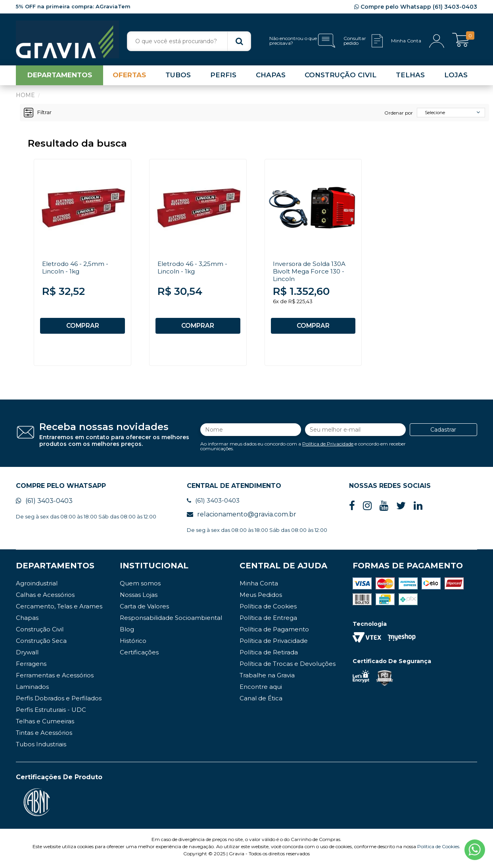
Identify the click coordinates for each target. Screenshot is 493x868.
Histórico (133, 644)
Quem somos (140, 587)
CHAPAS (271, 77)
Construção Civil (40, 633)
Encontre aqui (261, 690)
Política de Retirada (269, 656)
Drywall (27, 656)
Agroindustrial (37, 587)
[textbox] (189, 41)
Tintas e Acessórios (44, 736)
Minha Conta (259, 587)
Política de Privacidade (328, 446)
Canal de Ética (261, 702)
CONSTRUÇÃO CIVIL (340, 77)
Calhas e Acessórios (45, 598)
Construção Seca (41, 644)
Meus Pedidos (261, 598)
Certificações (139, 656)
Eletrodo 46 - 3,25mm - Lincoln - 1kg (194, 269)
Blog (127, 633)
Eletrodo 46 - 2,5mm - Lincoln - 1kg (76, 269)
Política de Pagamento (274, 633)
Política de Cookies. (439, 850)
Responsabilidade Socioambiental (171, 621)
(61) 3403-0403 (44, 505)
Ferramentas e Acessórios (55, 679)
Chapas (27, 621)
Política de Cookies (268, 610)
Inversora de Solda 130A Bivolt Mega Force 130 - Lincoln (311, 273)
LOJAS (456, 77)
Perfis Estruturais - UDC (51, 713)
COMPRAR (82, 327)
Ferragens (31, 667)
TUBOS (178, 77)
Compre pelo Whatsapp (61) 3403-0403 (416, 7)
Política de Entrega (268, 621)
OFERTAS (129, 77)
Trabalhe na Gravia (267, 679)
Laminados (32, 690)
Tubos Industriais (41, 748)
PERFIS (223, 77)
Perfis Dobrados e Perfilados (59, 702)
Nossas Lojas (139, 598)
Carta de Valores (144, 610)
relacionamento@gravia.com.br (242, 518)
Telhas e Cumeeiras (45, 725)
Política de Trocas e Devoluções (288, 667)
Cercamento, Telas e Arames (59, 610)
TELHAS (410, 77)
